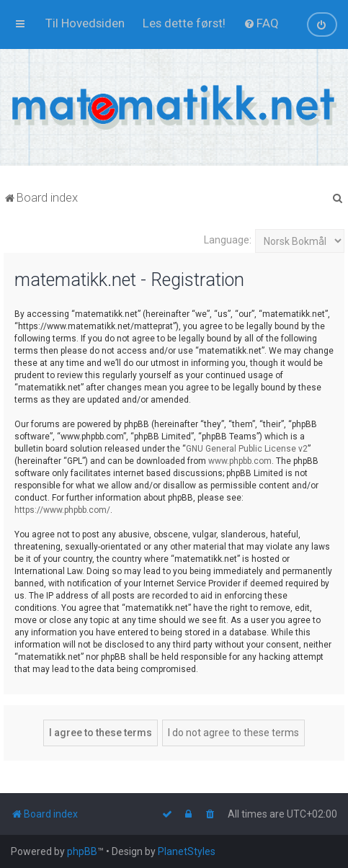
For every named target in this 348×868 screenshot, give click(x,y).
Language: (228, 240)
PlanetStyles (187, 851)
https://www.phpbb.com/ (62, 510)
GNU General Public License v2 (247, 449)
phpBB (82, 851)
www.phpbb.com (240, 461)
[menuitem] (85, 23)
